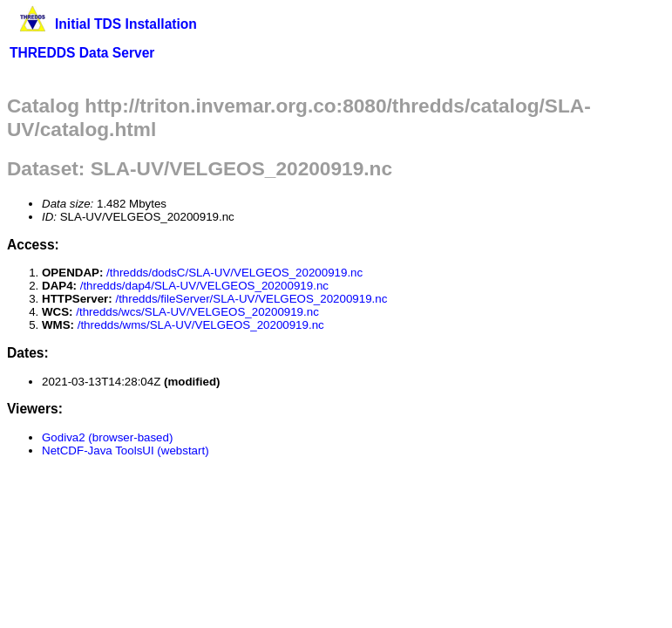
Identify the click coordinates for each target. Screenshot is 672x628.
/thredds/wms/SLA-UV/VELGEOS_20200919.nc (201, 325)
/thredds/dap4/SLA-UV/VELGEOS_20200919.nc (204, 286)
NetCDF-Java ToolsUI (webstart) (126, 451)
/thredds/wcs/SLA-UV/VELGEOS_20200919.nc (197, 312)
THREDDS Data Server (82, 53)
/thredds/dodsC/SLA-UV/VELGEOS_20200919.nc (234, 273)
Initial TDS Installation (126, 24)
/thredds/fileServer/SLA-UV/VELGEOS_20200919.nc (251, 299)
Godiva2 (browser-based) (107, 437)
